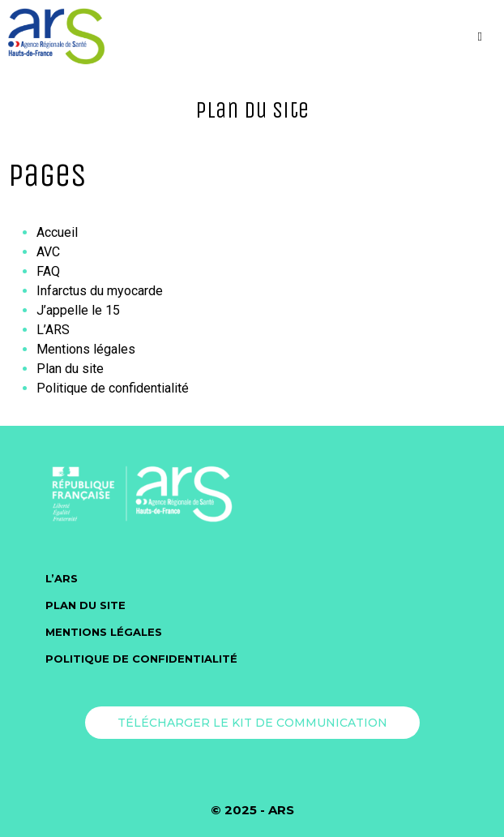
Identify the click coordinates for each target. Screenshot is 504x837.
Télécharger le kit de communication (252, 723)
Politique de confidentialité (113, 388)
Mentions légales (86, 349)
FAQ (48, 271)
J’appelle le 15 (78, 310)
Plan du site (70, 369)
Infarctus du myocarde (100, 291)
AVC (48, 252)
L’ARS (53, 330)
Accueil (57, 232)
